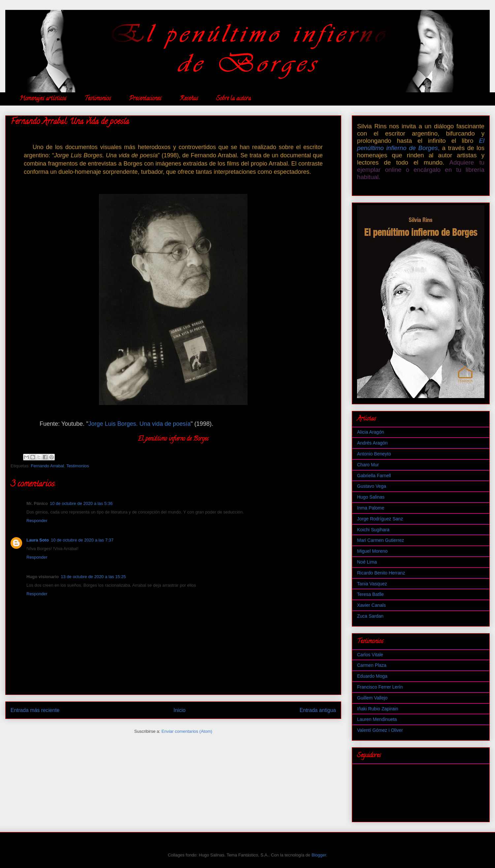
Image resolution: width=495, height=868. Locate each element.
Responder (37, 521)
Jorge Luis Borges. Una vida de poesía (140, 424)
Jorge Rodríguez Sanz (380, 519)
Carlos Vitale (370, 655)
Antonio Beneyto (374, 454)
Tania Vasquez (372, 584)
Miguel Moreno (372, 551)
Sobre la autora (233, 99)
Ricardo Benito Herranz (381, 573)
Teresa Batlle (370, 594)
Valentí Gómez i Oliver (380, 730)
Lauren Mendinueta (377, 719)
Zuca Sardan (370, 616)
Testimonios (98, 99)
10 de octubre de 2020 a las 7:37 (82, 540)
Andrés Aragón (372, 443)
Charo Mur (368, 465)
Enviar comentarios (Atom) (187, 731)
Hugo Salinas (371, 497)
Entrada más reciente (35, 710)
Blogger (319, 855)
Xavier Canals (371, 605)
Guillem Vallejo (372, 698)
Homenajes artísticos (43, 99)
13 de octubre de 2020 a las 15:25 (93, 577)
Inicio (180, 710)
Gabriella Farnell (374, 476)
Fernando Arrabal (47, 466)
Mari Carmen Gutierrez (380, 540)
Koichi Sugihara (373, 530)
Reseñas (189, 99)
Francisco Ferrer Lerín (380, 687)
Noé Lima (367, 562)
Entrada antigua (318, 710)
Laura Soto (38, 540)
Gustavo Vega (372, 486)
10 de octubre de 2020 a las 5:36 (81, 503)
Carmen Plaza (372, 665)
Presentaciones (145, 99)
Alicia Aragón (371, 432)
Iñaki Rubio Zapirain (378, 709)
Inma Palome (371, 508)
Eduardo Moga (372, 676)
